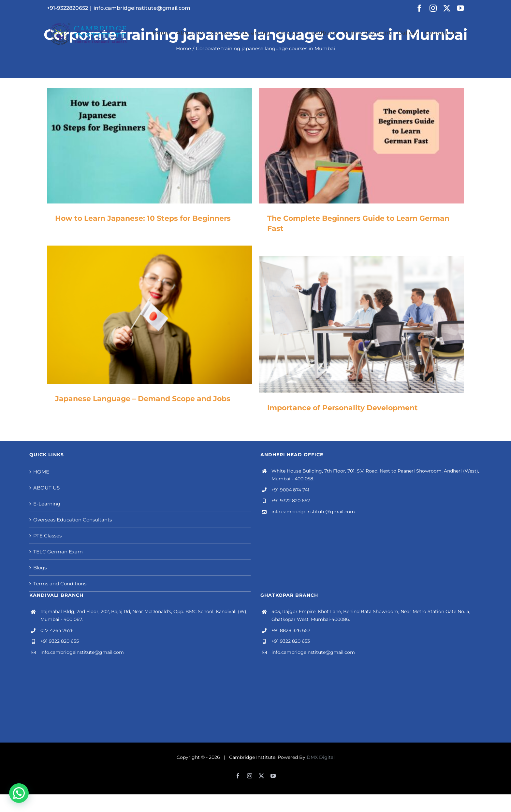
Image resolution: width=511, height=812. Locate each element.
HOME (41, 472)
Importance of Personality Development (343, 408)
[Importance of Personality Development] (362, 324)
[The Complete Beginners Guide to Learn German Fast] (362, 146)
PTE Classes (47, 536)
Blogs (40, 568)
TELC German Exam (58, 552)
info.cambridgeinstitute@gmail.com (142, 8)
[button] (19, 793)
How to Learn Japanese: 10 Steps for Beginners (143, 218)
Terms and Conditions (60, 584)
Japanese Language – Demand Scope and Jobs (143, 399)
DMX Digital (321, 757)
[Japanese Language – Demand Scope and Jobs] (149, 315)
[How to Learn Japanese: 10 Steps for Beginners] (149, 146)
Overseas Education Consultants (73, 520)
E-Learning (47, 504)
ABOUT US (46, 488)
